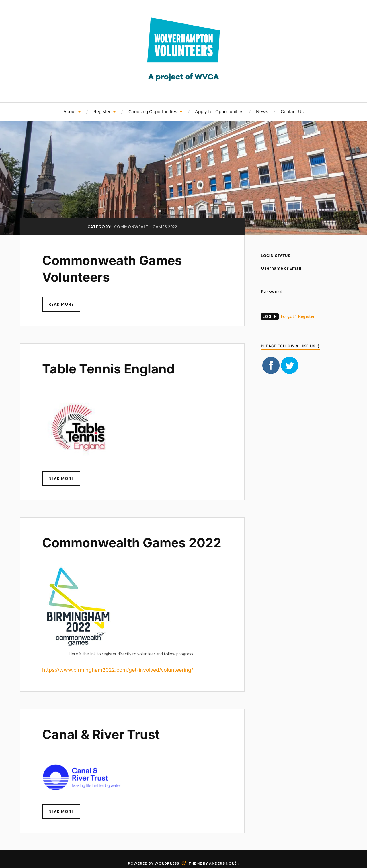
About (70, 112)
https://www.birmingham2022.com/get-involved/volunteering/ (118, 670)
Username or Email (281, 268)
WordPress (167, 863)
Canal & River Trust (101, 734)
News (262, 112)
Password (272, 291)
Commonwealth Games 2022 (132, 543)
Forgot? (288, 316)
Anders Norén (224, 863)
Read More (61, 304)
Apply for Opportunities (219, 112)
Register (102, 112)
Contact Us (292, 112)
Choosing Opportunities (153, 112)
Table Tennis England (108, 369)
